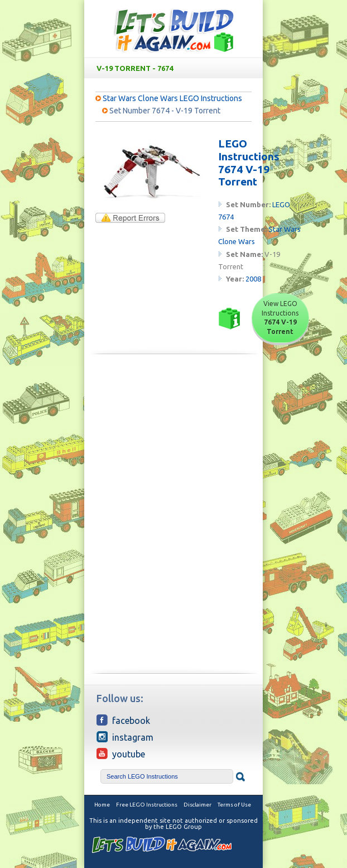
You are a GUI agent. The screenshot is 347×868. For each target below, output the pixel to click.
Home (102, 805)
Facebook (123, 720)
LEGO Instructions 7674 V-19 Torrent (249, 163)
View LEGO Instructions (280, 318)
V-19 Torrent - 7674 (176, 68)
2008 (253, 279)
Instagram (125, 737)
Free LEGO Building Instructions (173, 30)
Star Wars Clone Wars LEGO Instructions (172, 98)
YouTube (121, 753)
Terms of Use (234, 805)
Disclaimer (197, 805)
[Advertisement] (173, 441)
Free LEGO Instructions (147, 805)
